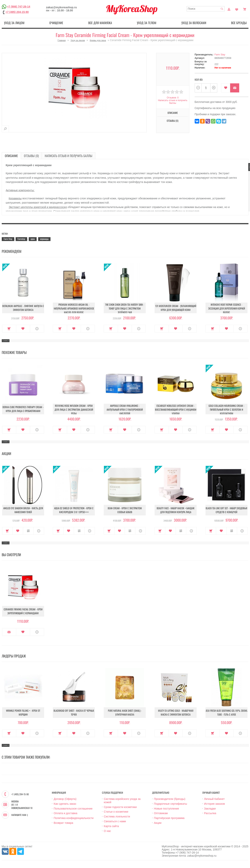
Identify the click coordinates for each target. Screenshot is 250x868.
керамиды (44, 239)
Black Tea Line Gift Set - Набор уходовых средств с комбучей (226, 510)
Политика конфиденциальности (74, 818)
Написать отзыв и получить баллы (173, 102)
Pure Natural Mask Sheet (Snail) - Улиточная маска (125, 712)
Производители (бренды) (170, 799)
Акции (158, 823)
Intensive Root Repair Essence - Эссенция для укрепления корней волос (227, 308)
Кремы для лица (98, 40)
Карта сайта (111, 826)
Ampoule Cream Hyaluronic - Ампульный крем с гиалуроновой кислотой (125, 409)
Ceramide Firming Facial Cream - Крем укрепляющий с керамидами (23, 611)
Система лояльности (117, 816)
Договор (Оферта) (65, 799)
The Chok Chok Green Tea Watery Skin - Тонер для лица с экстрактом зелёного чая (125, 308)
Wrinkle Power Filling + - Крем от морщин (23, 712)
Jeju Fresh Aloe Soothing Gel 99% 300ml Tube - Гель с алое (227, 712)
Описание (173, 113)
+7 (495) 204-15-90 (17, 12)
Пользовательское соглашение (73, 809)
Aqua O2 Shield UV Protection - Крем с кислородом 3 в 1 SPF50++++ (74, 510)
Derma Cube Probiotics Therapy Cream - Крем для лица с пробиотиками (23, 409)
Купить (9, 329)
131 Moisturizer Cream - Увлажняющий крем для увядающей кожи (176, 308)
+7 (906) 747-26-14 (19, 7)
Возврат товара (64, 823)
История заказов (215, 804)
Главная (62, 40)
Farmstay (21, 239)
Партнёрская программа (169, 818)
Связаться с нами (115, 821)
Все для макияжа (100, 23)
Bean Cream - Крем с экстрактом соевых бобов (125, 510)
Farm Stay (220, 55)
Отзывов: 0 (173, 98)
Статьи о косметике (116, 812)
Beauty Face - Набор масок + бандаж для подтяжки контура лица (176, 510)
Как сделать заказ (65, 804)
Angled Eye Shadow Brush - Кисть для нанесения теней (23, 510)
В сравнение (28, 531)
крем (33, 239)
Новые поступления (167, 809)
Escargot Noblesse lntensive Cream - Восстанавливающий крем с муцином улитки (176, 409)
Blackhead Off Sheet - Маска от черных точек (74, 712)
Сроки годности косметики (120, 807)
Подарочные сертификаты (171, 804)
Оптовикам (161, 813)
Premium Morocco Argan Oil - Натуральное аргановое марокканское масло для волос (74, 308)
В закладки (226, 88)
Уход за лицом (14, 23)
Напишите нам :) (20, 815)
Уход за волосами (194, 23)
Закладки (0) (237, 9)
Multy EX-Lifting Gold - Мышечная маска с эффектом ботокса (176, 712)
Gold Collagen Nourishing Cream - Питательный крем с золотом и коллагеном (226, 409)
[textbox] (206, 9)
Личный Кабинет (214, 799)
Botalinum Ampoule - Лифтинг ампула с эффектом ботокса (23, 308)
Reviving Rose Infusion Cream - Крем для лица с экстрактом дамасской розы (74, 409)
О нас (107, 831)
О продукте (37, 329)
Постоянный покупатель (229, 9)
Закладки (210, 809)
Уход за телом (147, 23)
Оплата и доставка (66, 813)
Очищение (56, 23)
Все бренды (239, 23)
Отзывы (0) (173, 121)
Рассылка (210, 813)
